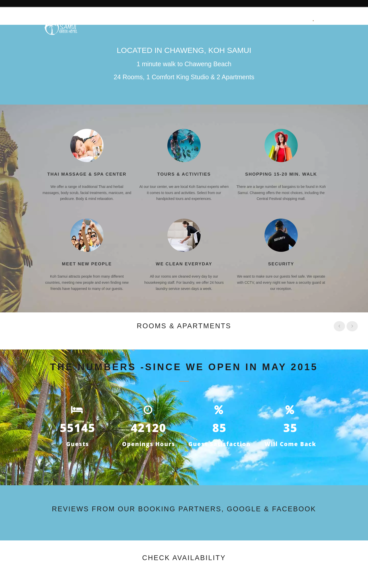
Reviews (149, 21)
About (125, 21)
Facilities (175, 21)
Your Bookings (290, 21)
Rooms (200, 21)
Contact (257, 21)
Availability (228, 21)
